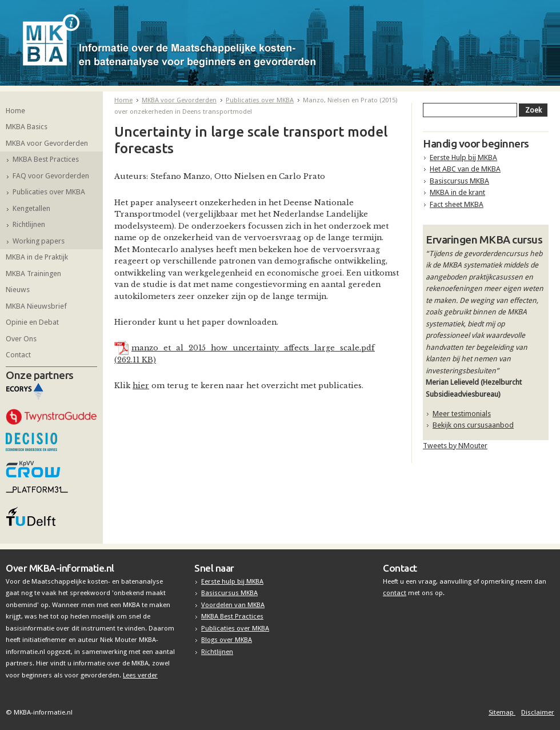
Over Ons (21, 339)
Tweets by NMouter (455, 446)
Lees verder (140, 675)
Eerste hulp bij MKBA (232, 581)
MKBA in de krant (457, 192)
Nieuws (18, 290)
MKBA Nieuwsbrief (36, 306)
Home (15, 111)
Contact (18, 355)
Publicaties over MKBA (49, 192)
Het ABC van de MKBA (465, 169)
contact (395, 593)
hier (141, 386)
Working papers (39, 241)
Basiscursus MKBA (459, 181)
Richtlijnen (29, 224)
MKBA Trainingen (33, 274)
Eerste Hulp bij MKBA (463, 157)
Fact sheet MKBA (457, 204)
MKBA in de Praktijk (37, 257)
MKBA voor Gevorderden (47, 143)
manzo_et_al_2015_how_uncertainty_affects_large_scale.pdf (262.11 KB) (245, 354)
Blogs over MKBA (227, 640)
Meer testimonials (462, 414)
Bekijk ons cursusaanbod (473, 425)
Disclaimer (538, 712)
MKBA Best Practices (46, 159)
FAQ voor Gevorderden (51, 176)
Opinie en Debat (32, 322)
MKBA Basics (27, 127)
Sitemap (502, 712)
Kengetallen (31, 208)
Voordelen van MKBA (233, 605)
